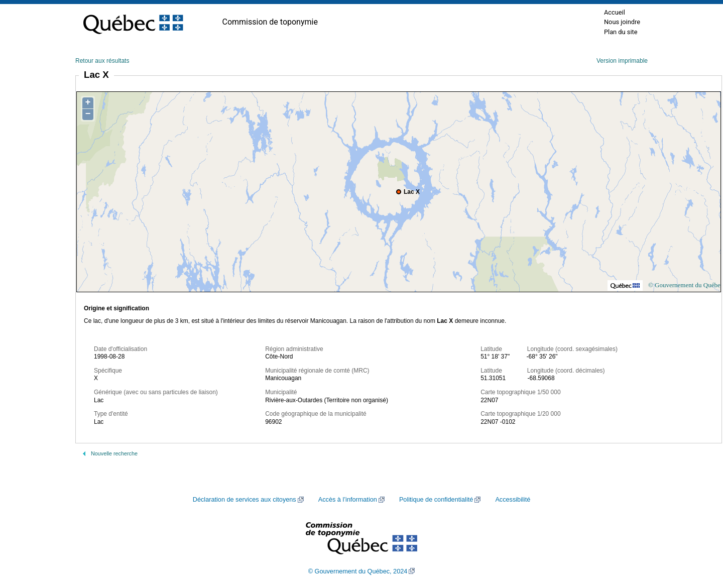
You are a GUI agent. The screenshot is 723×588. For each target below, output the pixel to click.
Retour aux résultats (102, 61)
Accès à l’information (348, 500)
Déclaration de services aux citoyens (245, 500)
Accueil (615, 12)
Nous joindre (622, 22)
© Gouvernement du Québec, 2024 (358, 571)
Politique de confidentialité (436, 500)
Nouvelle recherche (114, 453)
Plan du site (621, 32)
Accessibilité (513, 500)
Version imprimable (622, 61)
